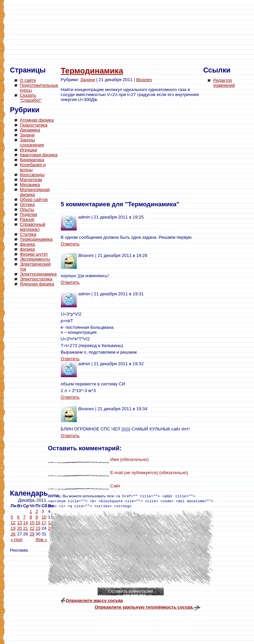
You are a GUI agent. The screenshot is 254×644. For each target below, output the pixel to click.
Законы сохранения (32, 142)
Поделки (29, 214)
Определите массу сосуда (94, 600)
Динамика (30, 130)
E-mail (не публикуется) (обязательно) (149, 473)
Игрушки (28, 150)
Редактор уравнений (224, 83)
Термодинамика (36, 239)
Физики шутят (34, 254)
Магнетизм (31, 180)
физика (27, 244)
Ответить (70, 244)
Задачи (27, 135)
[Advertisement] (36, 389)
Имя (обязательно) (129, 459)
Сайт (115, 486)
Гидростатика (34, 125)
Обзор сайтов (34, 199)
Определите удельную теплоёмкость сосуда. (144, 607)
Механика (30, 185)
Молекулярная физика (35, 192)
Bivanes (144, 80)
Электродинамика (38, 274)
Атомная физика (37, 120)
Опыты (27, 209)
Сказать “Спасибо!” (31, 98)
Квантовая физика (39, 155)
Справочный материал (33, 227)
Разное (27, 219)
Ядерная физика (37, 284)
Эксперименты (35, 259)
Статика (28, 234)
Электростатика (36, 279)
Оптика (27, 204)
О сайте (28, 80)
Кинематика (32, 160)
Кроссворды (32, 175)
